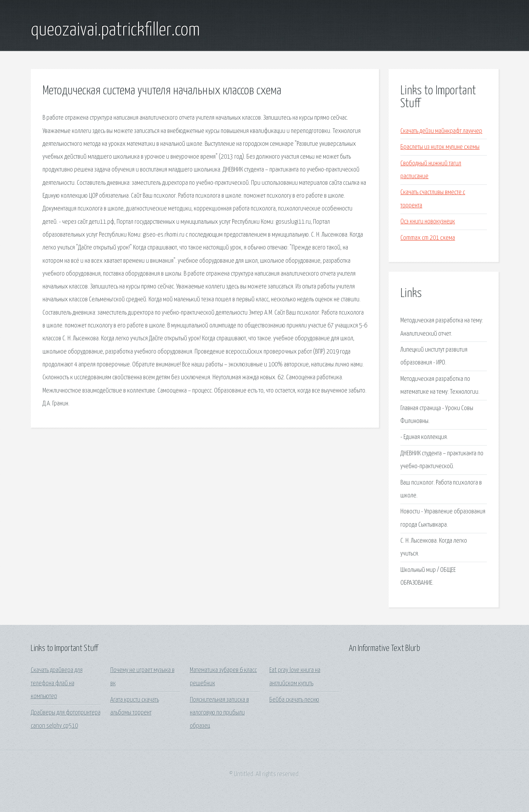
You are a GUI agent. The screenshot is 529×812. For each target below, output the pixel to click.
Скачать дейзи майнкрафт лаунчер (441, 131)
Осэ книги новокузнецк (428, 222)
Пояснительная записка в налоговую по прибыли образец (219, 713)
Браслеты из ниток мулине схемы (440, 147)
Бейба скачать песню (294, 700)
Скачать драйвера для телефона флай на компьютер (57, 683)
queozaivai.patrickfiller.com (115, 30)
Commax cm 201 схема (428, 238)
